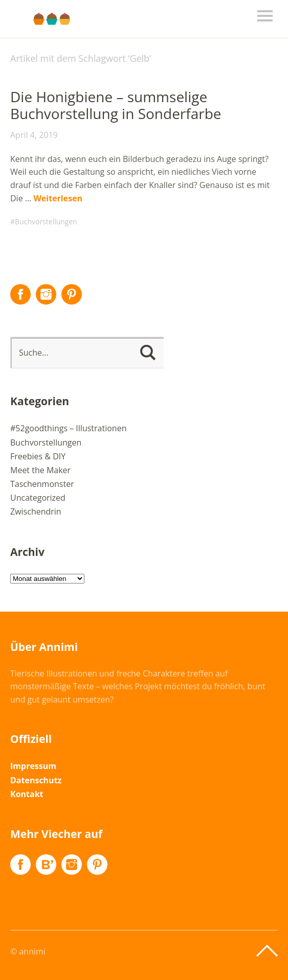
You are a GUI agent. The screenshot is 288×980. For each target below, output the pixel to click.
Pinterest (72, 294)
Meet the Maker (40, 470)
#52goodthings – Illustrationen (68, 428)
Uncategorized (38, 498)
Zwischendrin (36, 511)
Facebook (20, 294)
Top (267, 951)
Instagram (46, 294)
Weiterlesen (58, 198)
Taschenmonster (42, 484)
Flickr (46, 865)
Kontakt (27, 794)
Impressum (33, 766)
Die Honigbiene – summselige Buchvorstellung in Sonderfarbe (116, 105)
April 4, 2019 (34, 135)
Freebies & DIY (38, 456)
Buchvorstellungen (46, 221)
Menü (265, 16)
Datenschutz (36, 780)
